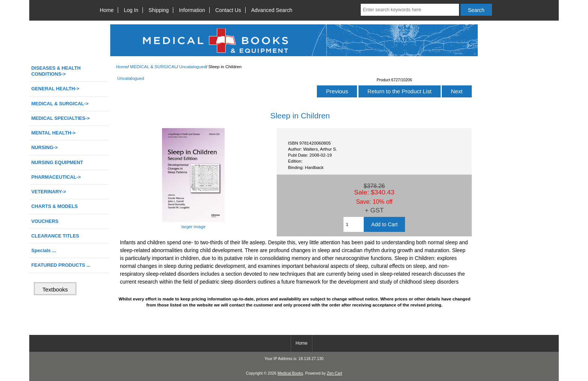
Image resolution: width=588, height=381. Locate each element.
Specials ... (43, 250)
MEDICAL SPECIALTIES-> (60, 118)
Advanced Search (272, 10)
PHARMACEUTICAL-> (56, 177)
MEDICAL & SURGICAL (154, 66)
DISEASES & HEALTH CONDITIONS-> (56, 71)
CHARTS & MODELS (54, 206)
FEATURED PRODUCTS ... (61, 265)
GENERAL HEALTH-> (55, 89)
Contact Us (228, 10)
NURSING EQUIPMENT (57, 162)
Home (107, 10)
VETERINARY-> (49, 192)
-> (60, 104)
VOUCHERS (45, 221)
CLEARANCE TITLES (55, 236)
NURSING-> (44, 147)
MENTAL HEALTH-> (53, 133)
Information (192, 10)
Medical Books (290, 373)
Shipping (159, 10)
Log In (131, 10)
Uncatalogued (193, 66)
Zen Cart (335, 373)
